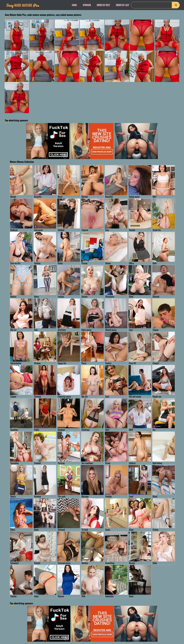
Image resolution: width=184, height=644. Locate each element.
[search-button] (176, 5)
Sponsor (87, 5)
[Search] (155, 5)
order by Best (103, 5)
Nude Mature (23, 5)
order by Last (122, 5)
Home (74, 5)
